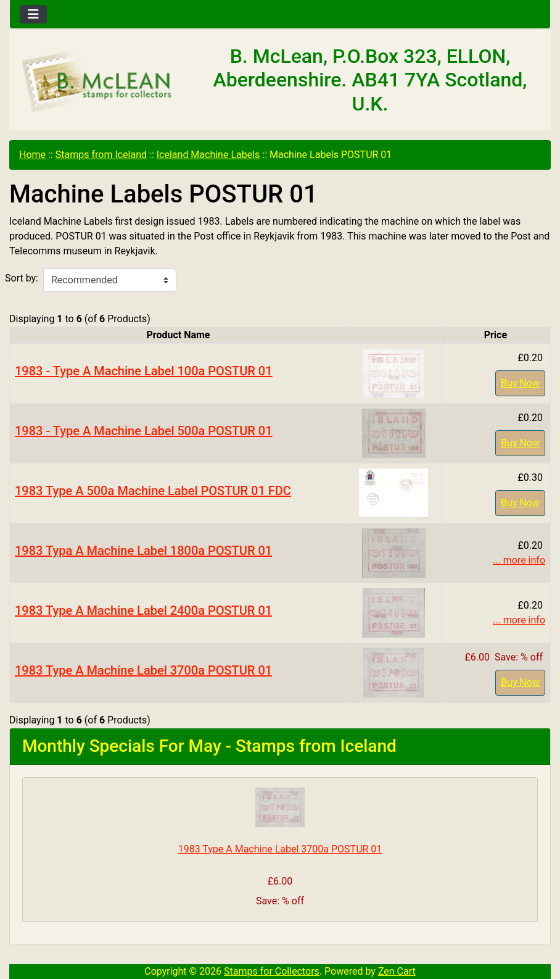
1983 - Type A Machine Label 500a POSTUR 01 (144, 431)
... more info (519, 560)
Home (32, 155)
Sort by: (22, 278)
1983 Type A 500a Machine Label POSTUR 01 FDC (153, 491)
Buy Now (520, 383)
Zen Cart (397, 971)
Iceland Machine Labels (208, 155)
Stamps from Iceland (101, 155)
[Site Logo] (100, 83)
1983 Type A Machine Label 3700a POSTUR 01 (143, 670)
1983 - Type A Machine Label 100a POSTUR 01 (144, 371)
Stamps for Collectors (272, 971)
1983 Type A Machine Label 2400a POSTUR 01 (143, 610)
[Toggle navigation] (33, 14)
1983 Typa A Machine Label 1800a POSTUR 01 (143, 551)
